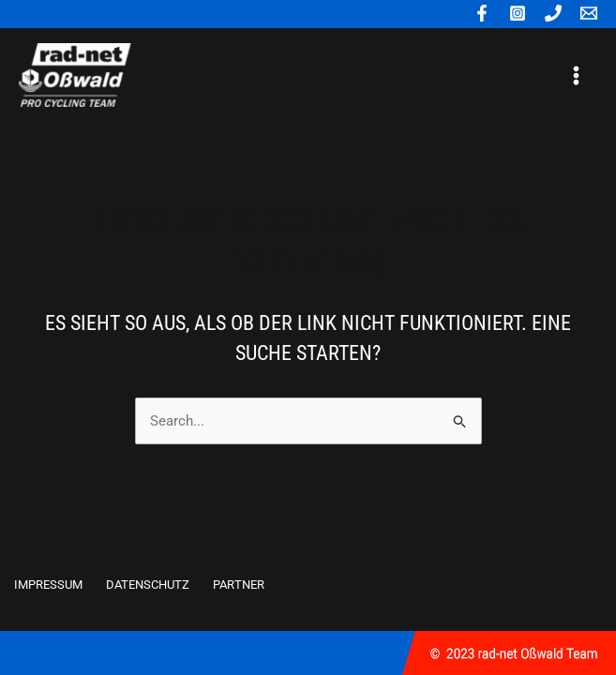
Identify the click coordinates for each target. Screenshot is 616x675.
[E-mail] (589, 13)
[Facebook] (482, 13)
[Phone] (553, 13)
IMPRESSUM (48, 585)
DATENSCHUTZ (148, 585)
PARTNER (239, 585)
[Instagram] (518, 13)
